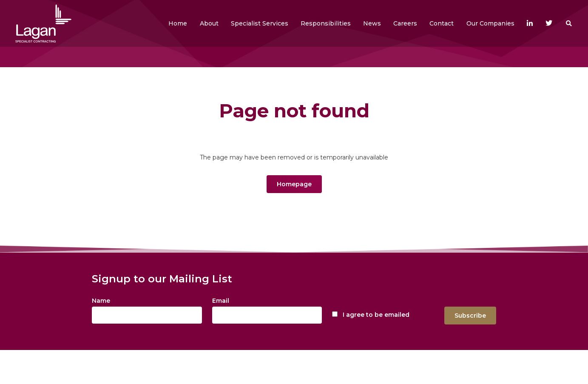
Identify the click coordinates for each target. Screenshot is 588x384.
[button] (209, 23)
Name (101, 301)
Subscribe (470, 316)
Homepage (294, 184)
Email (221, 301)
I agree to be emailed (376, 315)
